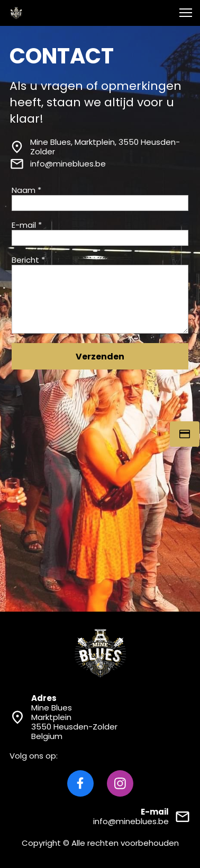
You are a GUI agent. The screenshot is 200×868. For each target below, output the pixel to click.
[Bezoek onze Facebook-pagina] (80, 783)
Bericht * (28, 260)
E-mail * (27, 225)
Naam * (26, 190)
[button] (186, 13)
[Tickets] (185, 434)
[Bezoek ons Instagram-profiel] (120, 783)
